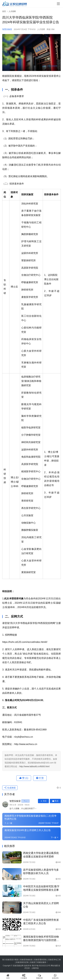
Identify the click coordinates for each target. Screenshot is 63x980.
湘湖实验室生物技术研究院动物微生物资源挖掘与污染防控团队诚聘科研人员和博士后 (41, 939)
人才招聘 (41, 29)
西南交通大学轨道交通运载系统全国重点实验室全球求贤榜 (41, 855)
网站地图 (54, 966)
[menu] (58, 4)
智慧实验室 (7, 29)
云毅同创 (35, 968)
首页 (4, 11)
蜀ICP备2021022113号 (41, 966)
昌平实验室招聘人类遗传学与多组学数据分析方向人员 (41, 872)
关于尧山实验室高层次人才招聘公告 (41, 905)
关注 (43, 801)
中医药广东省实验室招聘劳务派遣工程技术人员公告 (41, 922)
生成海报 (10, 788)
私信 (55, 801)
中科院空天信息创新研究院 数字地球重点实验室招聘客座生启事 (41, 888)
